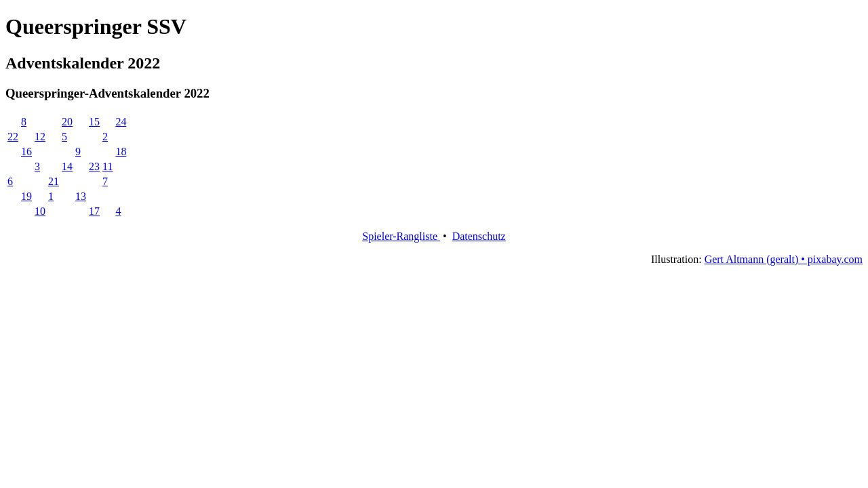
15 (94, 122)
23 (94, 166)
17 (94, 211)
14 (67, 166)
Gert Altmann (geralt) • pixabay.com (784, 259)
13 (81, 196)
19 (26, 196)
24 (121, 122)
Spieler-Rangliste (401, 236)
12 (40, 137)
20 (67, 122)
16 (26, 151)
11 (107, 166)
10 (40, 211)
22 (13, 137)
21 (54, 181)
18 (121, 151)
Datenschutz (479, 236)
